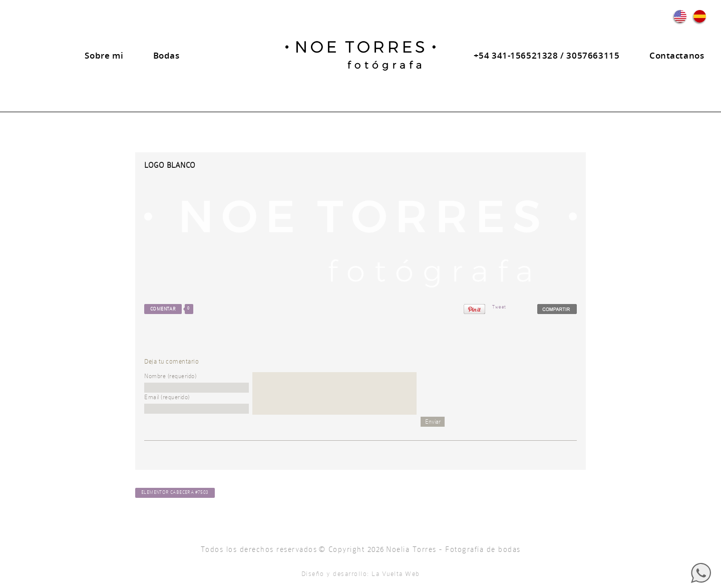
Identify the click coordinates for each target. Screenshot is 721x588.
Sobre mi (104, 55)
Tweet (499, 307)
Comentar (163, 309)
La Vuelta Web (396, 574)
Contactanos (677, 55)
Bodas (166, 55)
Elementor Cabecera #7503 (175, 492)
